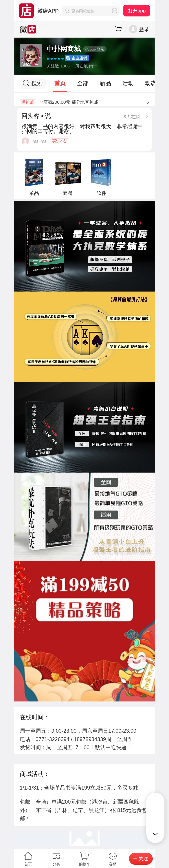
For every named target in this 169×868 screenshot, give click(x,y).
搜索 (33, 83)
